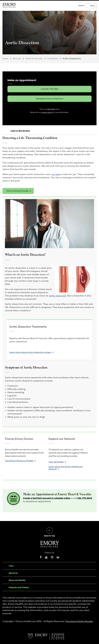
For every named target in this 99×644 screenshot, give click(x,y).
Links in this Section (20, 131)
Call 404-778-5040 (49, 89)
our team (56, 174)
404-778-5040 (85, 498)
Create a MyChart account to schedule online (47, 498)
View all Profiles (56, 462)
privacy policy (47, 112)
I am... (12, 566)
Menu (93, 6)
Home (6, 58)
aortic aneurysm (58, 296)
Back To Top (49, 536)
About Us (13, 573)
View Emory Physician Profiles (19, 461)
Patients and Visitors (19, 587)
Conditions (53, 58)
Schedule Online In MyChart (50, 99)
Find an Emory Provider (18, 191)
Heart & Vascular (34, 58)
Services (17, 58)
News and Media (17, 580)
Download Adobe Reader (79, 621)
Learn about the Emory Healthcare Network (66, 468)
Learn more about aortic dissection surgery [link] (30, 352)
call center (51, 109)
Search (81, 5)
